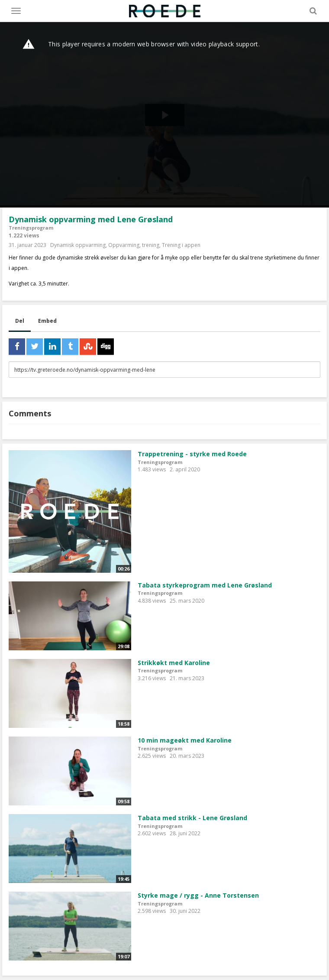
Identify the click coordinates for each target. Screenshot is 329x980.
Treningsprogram (31, 228)
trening (151, 245)
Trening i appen (181, 245)
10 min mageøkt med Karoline (185, 740)
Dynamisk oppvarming (78, 245)
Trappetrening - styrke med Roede (192, 454)
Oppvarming (124, 245)
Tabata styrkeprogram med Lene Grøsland (205, 585)
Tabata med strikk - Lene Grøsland (192, 818)
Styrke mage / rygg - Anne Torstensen (198, 895)
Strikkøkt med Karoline (174, 663)
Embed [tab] (47, 321)
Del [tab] (20, 321)
